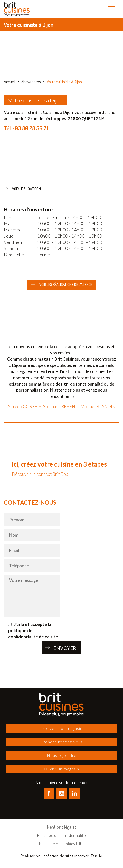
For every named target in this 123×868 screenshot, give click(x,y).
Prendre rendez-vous (62, 742)
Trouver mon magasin (61, 728)
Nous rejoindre (62, 755)
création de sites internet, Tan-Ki (73, 856)
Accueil (10, 82)
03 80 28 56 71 (31, 128)
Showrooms (31, 82)
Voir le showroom (22, 189)
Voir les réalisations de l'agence (62, 285)
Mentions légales (62, 827)
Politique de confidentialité (61, 835)
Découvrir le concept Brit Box (40, 474)
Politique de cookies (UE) (61, 844)
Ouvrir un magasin (61, 769)
